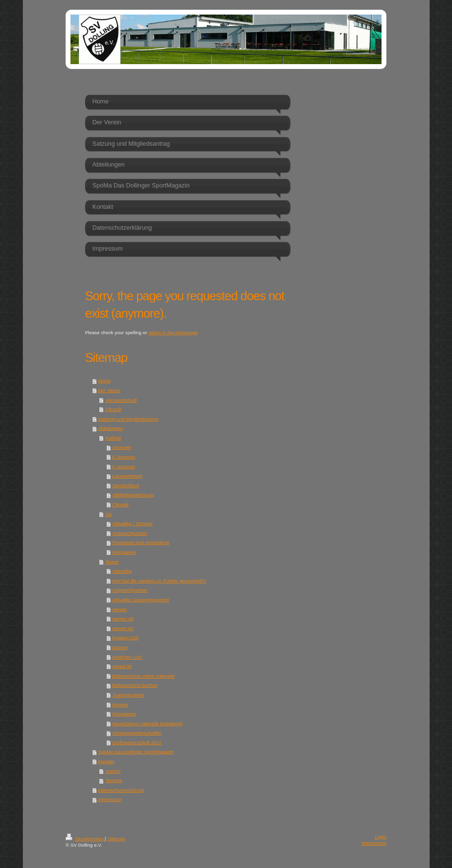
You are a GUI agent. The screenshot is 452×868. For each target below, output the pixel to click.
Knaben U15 (125, 638)
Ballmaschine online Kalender (144, 676)
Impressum (109, 799)
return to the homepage (173, 332)
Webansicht (374, 843)
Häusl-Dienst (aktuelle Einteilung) (148, 723)
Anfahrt (113, 771)
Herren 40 (123, 619)
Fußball (113, 438)
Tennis (112, 562)
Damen (120, 647)
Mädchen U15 (127, 657)
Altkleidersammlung (133, 495)
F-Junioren (124, 467)
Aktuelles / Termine (132, 523)
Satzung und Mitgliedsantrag (128, 419)
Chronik (113, 409)
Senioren (122, 447)
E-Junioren (124, 457)
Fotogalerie (124, 552)
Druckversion (85, 839)
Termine (113, 780)
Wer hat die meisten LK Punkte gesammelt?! (159, 581)
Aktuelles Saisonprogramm (141, 600)
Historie (120, 705)
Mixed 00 (122, 666)
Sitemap (116, 839)
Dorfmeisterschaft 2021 (137, 742)
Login (381, 837)
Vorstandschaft (121, 400)
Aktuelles (122, 571)
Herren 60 (123, 628)
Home (104, 381)
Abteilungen (110, 428)
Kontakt (106, 761)
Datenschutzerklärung (121, 790)
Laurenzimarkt (127, 476)
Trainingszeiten (128, 695)
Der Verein (109, 390)
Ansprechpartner (130, 533)
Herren (120, 609)
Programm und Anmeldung (141, 542)
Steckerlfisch (126, 485)
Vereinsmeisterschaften (137, 733)
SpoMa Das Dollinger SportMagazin (136, 752)
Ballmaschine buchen (135, 685)
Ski (108, 514)
